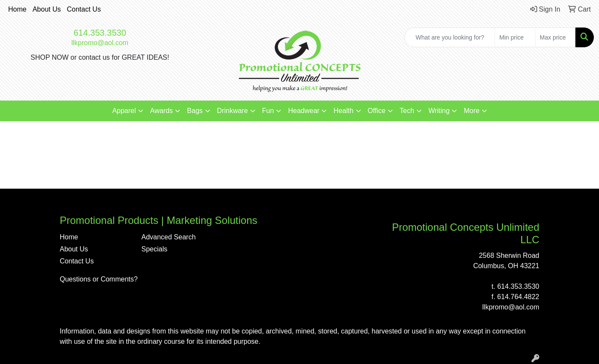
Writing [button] (439, 111)
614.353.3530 (100, 33)
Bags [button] (195, 111)
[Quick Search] (450, 37)
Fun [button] (268, 111)
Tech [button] (407, 111)
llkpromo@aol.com (100, 43)
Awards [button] (161, 111)
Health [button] (343, 111)
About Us (47, 9)
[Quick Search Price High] (555, 37)
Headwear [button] (304, 111)
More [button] (471, 111)
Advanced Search (168, 237)
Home (17, 9)
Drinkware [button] (232, 111)
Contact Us (84, 9)
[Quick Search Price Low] (515, 37)
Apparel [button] (124, 111)
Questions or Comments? (99, 279)
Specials (154, 249)
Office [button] (377, 111)
